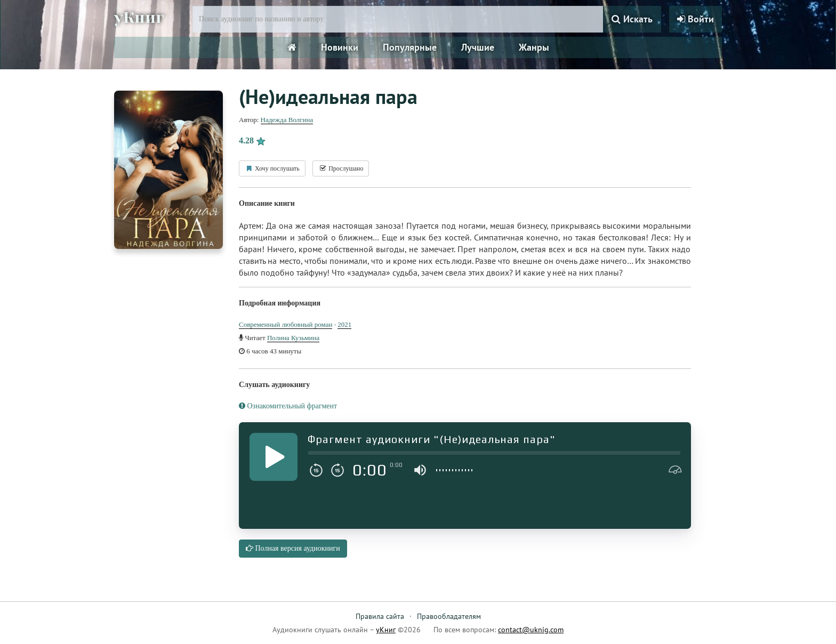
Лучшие (478, 47)
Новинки (340, 47)
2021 (344, 324)
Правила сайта (380, 616)
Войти (696, 19)
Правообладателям (449, 616)
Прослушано (341, 168)
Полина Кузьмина (293, 338)
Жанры (534, 47)
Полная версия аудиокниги (293, 548)
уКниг (139, 18)
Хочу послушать (272, 168)
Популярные (410, 47)
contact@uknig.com (531, 630)
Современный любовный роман (286, 324)
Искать (632, 19)
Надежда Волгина (287, 120)
